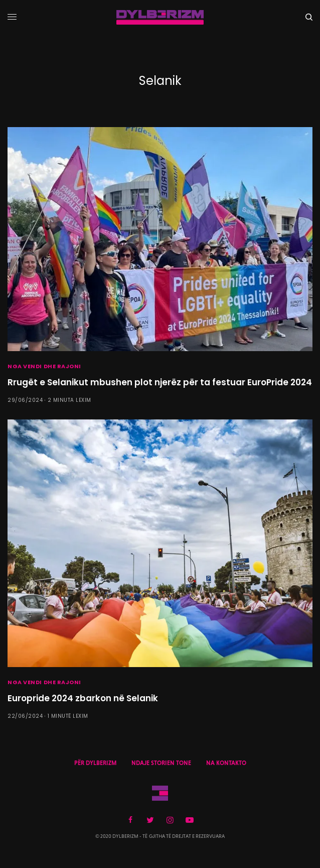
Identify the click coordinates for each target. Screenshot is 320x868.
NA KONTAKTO (226, 763)
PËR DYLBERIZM (95, 763)
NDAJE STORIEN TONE (161, 763)
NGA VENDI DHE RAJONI (44, 366)
